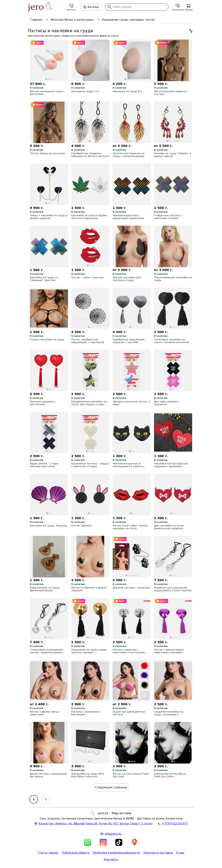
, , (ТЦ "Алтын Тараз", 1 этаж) (95, 824)
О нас (180, 853)
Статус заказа (48, 853)
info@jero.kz (113, 834)
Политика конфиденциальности (116, 853)
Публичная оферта (76, 853)
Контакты (111, 859)
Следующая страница (111, 787)
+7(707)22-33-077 (175, 824)
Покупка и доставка (158, 853)
